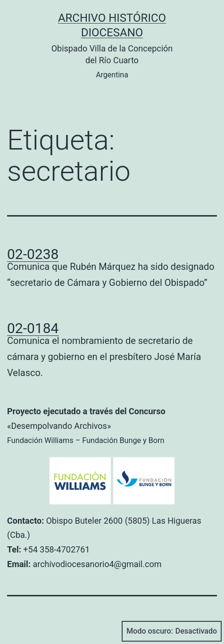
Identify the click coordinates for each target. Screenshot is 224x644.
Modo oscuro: (172, 631)
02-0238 (33, 254)
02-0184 (33, 328)
